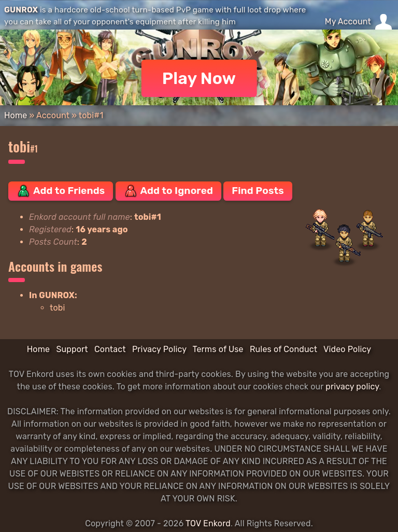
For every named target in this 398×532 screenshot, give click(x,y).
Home (16, 115)
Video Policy (347, 349)
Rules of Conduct (283, 349)
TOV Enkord (208, 523)
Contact (110, 349)
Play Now (199, 78)
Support (72, 349)
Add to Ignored (169, 191)
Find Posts (258, 191)
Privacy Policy (159, 349)
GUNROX (21, 10)
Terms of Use (218, 349)
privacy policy (352, 387)
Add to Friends (61, 191)
